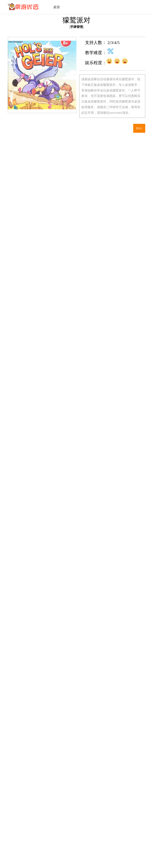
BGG (139, 128)
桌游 (57, 7)
